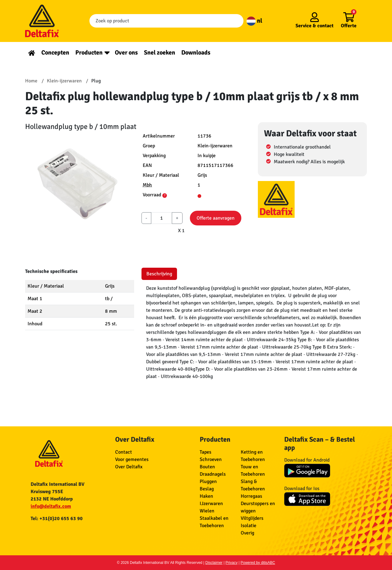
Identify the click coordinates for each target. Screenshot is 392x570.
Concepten (55, 53)
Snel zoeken (160, 53)
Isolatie (249, 526)
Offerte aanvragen (216, 218)
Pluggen (208, 481)
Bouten (207, 467)
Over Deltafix (129, 467)
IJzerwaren (211, 504)
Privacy (231, 563)
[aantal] (162, 218)
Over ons (126, 53)
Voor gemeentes (132, 459)
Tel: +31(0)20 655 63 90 (57, 519)
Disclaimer (214, 563)
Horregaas (251, 496)
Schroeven (211, 459)
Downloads (196, 53)
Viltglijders (252, 518)
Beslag (207, 489)
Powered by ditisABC (258, 563)
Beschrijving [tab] (159, 274)
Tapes (205, 452)
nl (254, 21)
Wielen (207, 511)
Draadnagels (213, 474)
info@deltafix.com (51, 506)
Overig (247, 533)
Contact (124, 452)
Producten (89, 53)
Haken (206, 496)
